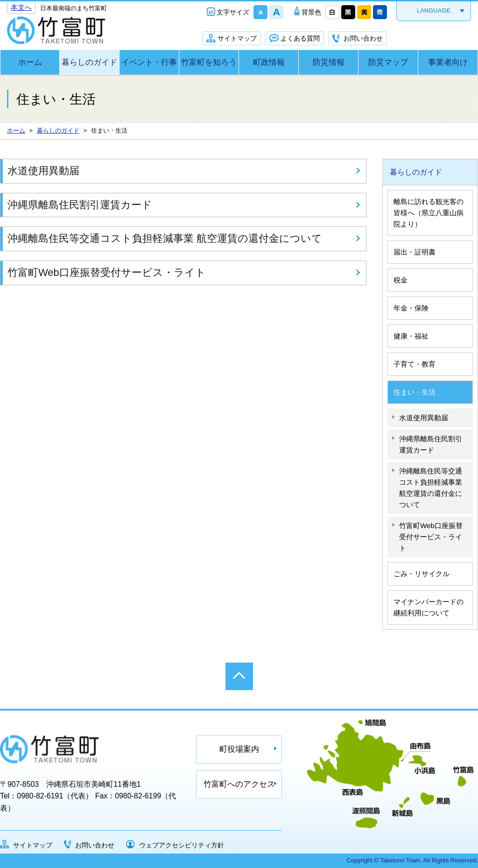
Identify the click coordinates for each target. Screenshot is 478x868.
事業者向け (448, 62)
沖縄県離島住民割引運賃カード (80, 205)
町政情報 (269, 62)
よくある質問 (300, 38)
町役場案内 (239, 749)
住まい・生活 (415, 392)
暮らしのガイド (89, 62)
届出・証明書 (415, 252)
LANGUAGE (434, 11)
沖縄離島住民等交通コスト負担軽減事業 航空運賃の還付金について (165, 238)
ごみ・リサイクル (422, 574)
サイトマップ (237, 38)
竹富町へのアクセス (239, 784)
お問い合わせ (363, 38)
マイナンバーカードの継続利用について (429, 607)
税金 (401, 280)
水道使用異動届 (43, 171)
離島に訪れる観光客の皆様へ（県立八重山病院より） (429, 213)
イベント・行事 (149, 62)
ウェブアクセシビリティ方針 (182, 845)
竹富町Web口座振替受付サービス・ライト (107, 272)
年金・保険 (411, 308)
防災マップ (388, 62)
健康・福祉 (411, 336)
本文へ (21, 7)
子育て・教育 (415, 364)
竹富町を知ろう (209, 62)
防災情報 (329, 62)
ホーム (30, 62)
